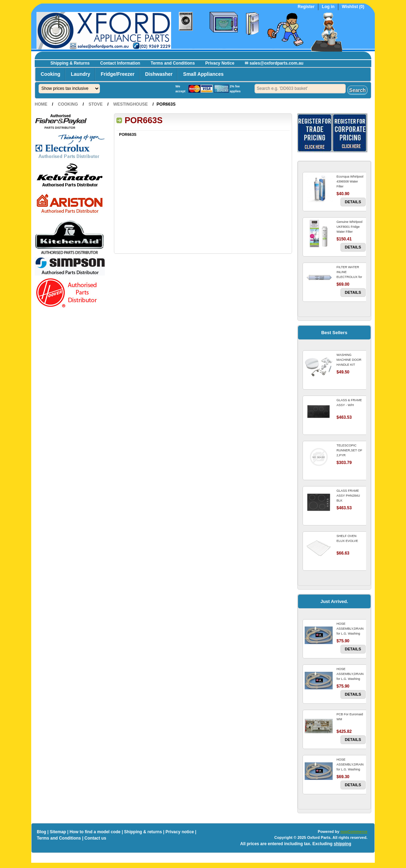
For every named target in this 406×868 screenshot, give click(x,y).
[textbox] (300, 89)
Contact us (95, 838)
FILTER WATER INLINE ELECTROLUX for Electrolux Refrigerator (349, 277)
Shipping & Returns (70, 63)
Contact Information (120, 63)
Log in (328, 7)
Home (41, 104)
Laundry (80, 74)
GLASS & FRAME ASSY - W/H (349, 403)
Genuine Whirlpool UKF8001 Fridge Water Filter (350, 227)
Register (306, 7)
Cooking (50, 74)
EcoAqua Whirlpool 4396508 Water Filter (350, 181)
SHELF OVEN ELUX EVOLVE (347, 538)
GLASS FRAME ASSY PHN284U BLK (348, 496)
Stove (95, 104)
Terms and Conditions (173, 63)
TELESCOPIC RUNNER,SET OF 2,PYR (349, 450)
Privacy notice (180, 832)
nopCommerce (354, 831)
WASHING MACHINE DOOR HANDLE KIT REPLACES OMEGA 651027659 (351, 365)
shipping (343, 844)
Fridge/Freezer (117, 74)
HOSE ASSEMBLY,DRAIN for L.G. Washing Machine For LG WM (350, 634)
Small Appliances (203, 74)
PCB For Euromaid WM (350, 717)
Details (353, 202)
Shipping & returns (143, 832)
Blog (42, 832)
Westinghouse (131, 104)
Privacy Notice (220, 63)
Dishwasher (159, 74)
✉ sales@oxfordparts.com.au (274, 63)
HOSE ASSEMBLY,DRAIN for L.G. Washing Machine (350, 767)
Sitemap (58, 832)
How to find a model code (95, 832)
